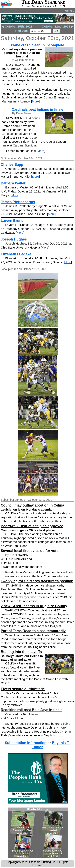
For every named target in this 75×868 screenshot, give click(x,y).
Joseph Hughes (14, 239)
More (35, 101)
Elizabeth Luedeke (16, 254)
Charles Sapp (12, 165)
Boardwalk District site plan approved (32, 526)
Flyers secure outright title (23, 689)
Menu (69, 11)
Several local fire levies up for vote (30, 551)
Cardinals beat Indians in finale (38, 110)
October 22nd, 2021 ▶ (58, 26)
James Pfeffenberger (18, 202)
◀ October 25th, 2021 (17, 26)
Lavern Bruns (12, 221)
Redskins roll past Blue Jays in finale (32, 710)
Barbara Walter (13, 183)
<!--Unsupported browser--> (38, 833)
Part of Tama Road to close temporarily (33, 631)
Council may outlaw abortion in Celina (32, 505)
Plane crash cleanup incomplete (37, 45)
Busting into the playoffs (21, 652)
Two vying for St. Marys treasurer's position (37, 581)
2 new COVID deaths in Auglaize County (34, 606)
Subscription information (26, 743)
